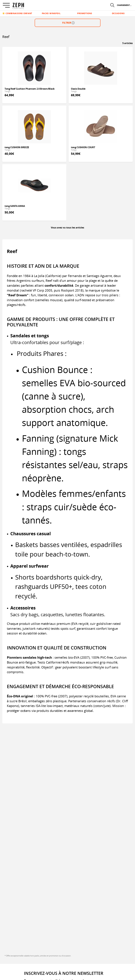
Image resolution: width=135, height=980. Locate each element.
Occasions (118, 13)
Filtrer (68, 23)
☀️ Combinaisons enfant (17, 13)
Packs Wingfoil (51, 13)
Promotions (85, 13)
